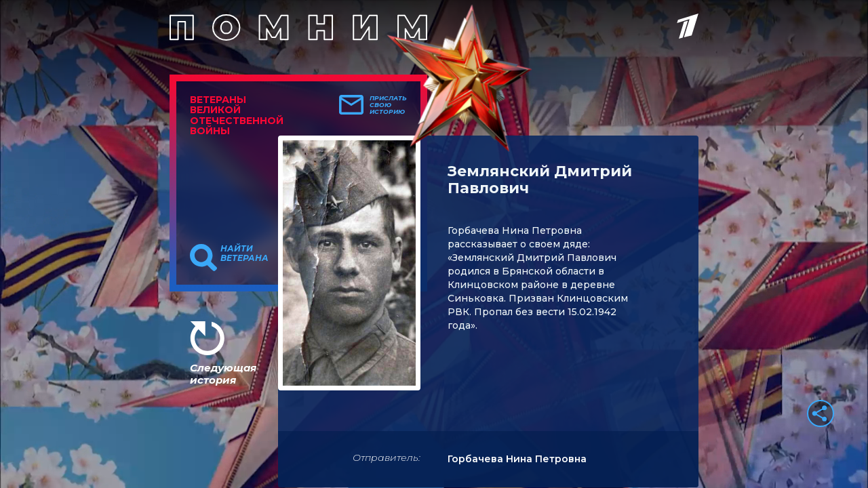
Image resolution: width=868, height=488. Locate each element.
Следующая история (223, 374)
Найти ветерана (244, 253)
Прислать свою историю (388, 105)
